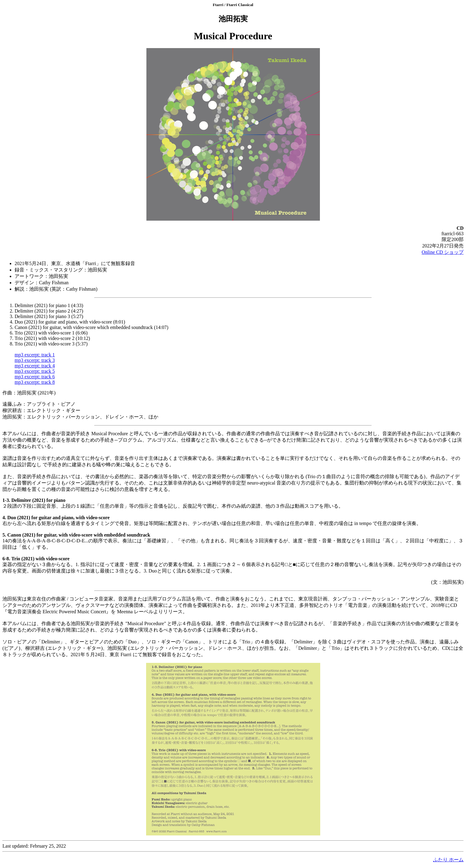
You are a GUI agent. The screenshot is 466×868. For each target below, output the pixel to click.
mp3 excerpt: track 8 (35, 382)
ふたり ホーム (448, 860)
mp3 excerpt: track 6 (35, 377)
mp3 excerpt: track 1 (35, 355)
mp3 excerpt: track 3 (35, 360)
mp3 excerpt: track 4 (35, 366)
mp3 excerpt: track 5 (35, 371)
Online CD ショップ (443, 252)
